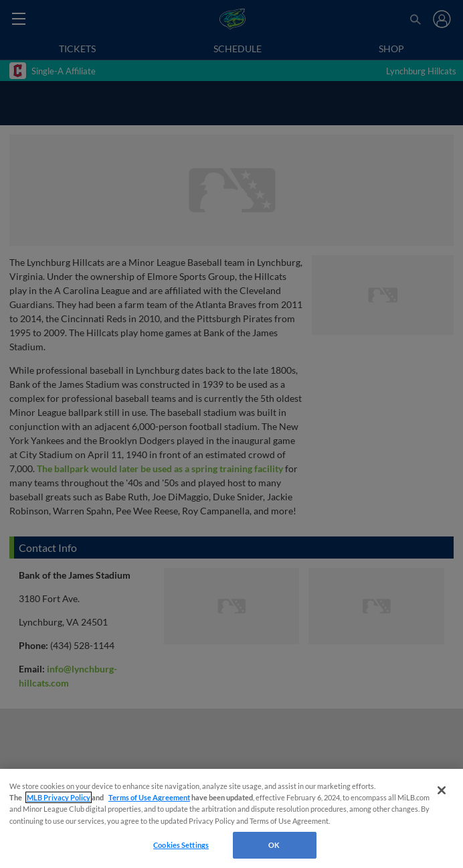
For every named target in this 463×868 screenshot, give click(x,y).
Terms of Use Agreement (149, 797)
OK (274, 845)
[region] (231, 818)
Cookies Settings (181, 845)
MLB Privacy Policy (59, 797)
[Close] (442, 790)
